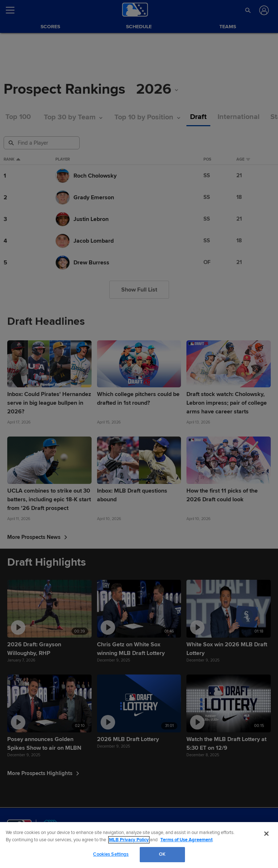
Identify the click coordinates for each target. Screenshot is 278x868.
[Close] (266, 834)
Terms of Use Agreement (186, 840)
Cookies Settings (111, 854)
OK (162, 854)
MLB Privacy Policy (129, 840)
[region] (139, 845)
